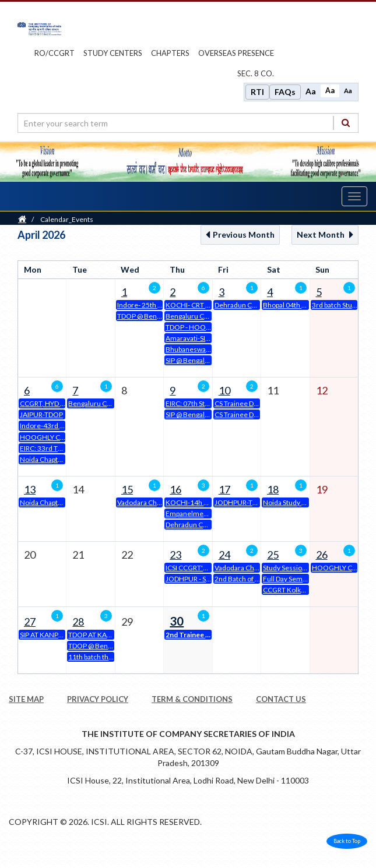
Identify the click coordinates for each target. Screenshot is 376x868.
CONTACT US (281, 699)
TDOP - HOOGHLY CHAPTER (188, 327)
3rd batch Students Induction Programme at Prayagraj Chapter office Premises (335, 305)
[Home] (22, 219)
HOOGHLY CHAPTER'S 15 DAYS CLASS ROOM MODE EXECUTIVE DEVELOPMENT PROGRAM (43, 437)
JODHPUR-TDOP (237, 502)
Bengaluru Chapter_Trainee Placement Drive (188, 316)
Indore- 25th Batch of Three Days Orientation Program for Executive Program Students (140, 305)
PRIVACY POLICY (98, 699)
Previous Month (240, 235)
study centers (113, 53)
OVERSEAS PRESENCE (236, 53)
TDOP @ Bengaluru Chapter (140, 316)
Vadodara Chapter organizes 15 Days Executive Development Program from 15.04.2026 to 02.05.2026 (140, 502)
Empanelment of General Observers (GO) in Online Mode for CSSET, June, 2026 (188, 514)
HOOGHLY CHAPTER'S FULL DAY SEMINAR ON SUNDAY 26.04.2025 (335, 568)
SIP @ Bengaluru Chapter (188, 360)
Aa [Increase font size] (311, 91)
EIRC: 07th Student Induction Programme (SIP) (188, 403)
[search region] (188, 123)
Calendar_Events (67, 219)
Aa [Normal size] (330, 91)
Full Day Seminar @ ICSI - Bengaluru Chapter (286, 579)
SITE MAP (26, 699)
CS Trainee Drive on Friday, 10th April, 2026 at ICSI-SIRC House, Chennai (237, 414)
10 (224, 390)
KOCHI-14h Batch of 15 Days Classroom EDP (188, 502)
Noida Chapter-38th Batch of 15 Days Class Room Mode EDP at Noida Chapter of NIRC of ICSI (43, 502)
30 (177, 621)
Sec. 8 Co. (256, 73)
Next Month (325, 235)
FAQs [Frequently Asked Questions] (285, 92)
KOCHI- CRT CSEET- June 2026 (188, 305)
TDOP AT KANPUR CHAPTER (91, 635)
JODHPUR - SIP (188, 579)
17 (224, 489)
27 (30, 622)
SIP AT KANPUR (43, 635)
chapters (170, 53)
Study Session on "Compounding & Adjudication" (286, 568)
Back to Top (347, 841)
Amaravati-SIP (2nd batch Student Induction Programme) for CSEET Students (188, 338)
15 (127, 489)
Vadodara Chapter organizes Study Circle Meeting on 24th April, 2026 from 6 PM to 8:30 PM (237, 568)
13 (30, 489)
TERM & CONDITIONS (192, 699)
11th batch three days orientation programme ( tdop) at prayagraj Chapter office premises (91, 657)
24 (224, 555)
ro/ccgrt (55, 53)
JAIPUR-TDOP (41, 414)
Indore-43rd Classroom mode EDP (43, 426)
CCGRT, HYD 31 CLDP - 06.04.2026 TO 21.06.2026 (43, 403)
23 (175, 555)
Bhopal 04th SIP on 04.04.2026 (286, 305)
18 (273, 489)
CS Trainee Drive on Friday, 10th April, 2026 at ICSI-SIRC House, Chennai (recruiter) (237, 403)
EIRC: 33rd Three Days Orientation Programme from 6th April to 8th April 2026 (43, 448)
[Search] (346, 123)
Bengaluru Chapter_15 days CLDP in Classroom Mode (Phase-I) (91, 403)
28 (78, 622)
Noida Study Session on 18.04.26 (286, 502)
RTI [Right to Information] (257, 92)
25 (273, 555)
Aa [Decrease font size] (348, 91)
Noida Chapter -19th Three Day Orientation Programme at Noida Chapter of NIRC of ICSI (43, 459)
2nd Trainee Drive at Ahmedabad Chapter (188, 635)
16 (175, 489)
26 (322, 555)
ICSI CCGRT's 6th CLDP (188, 568)
